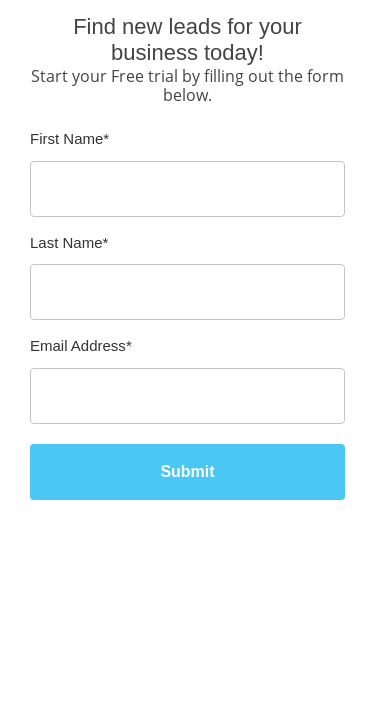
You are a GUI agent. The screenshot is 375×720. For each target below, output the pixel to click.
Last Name (69, 242)
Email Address (81, 345)
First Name (69, 138)
